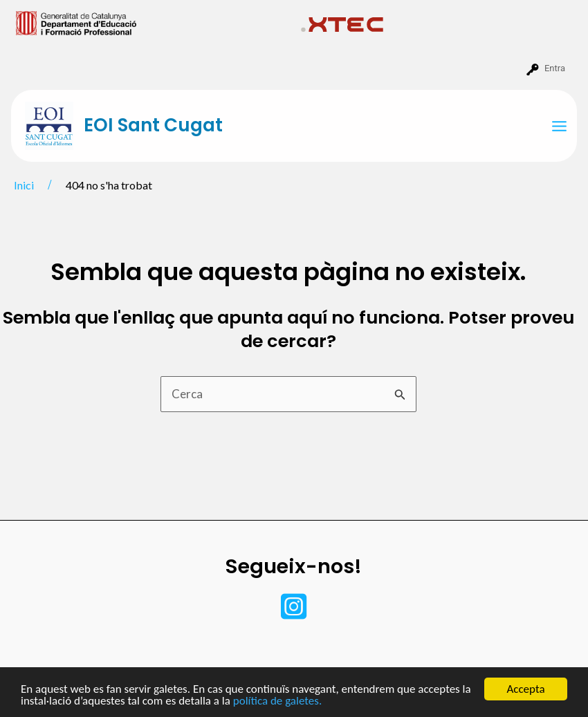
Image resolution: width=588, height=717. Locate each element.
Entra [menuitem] (555, 68)
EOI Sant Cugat (153, 125)
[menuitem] (153, 22)
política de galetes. (277, 701)
